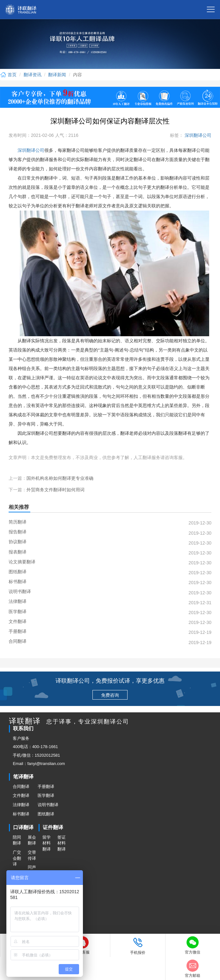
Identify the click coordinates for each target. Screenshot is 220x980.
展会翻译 (32, 840)
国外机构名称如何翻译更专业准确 (60, 478)
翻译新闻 (57, 75)
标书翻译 (21, 814)
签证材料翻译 (62, 843)
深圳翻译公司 (197, 135)
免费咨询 (110, 695)
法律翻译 (21, 805)
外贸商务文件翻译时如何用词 (55, 490)
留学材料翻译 (47, 843)
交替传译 (32, 855)
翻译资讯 (33, 75)
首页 (8, 75)
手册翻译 (46, 787)
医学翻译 (46, 795)
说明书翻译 (48, 805)
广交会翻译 (17, 858)
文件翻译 (21, 795)
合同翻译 (21, 787)
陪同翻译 (17, 840)
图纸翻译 (46, 814)
